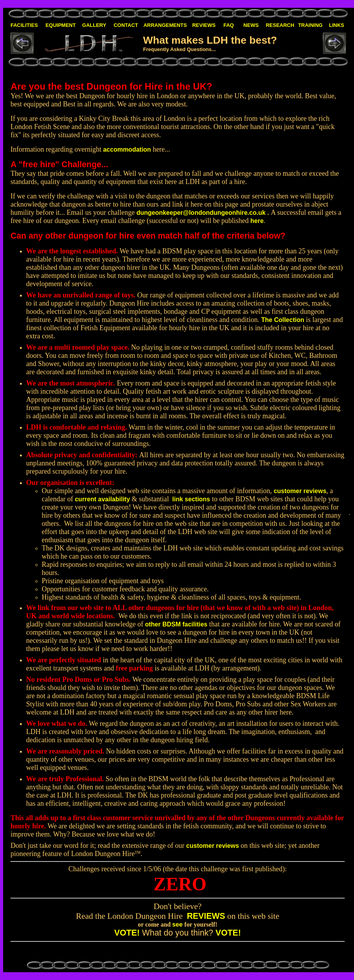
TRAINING (311, 25)
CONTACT (126, 25)
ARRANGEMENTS (165, 25)
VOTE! (127, 933)
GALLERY (94, 25)
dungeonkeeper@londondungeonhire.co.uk (201, 213)
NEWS (251, 25)
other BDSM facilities (176, 624)
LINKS (337, 25)
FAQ (229, 25)
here (257, 221)
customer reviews (300, 491)
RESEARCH (280, 25)
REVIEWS (204, 25)
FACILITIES (24, 25)
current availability (102, 499)
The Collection (283, 320)
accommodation (127, 149)
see (178, 924)
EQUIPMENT (61, 25)
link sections (191, 499)
